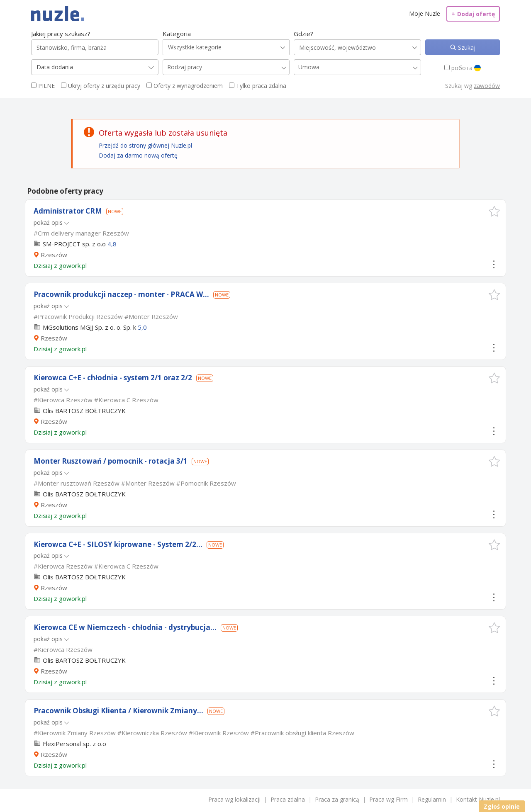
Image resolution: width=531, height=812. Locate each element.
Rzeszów (54, 255)
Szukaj (466, 47)
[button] (494, 211)
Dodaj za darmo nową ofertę (138, 155)
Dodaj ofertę (473, 14)
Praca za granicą (337, 799)
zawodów (487, 86)
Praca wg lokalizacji (234, 799)
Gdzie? (303, 34)
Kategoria (177, 34)
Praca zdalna (288, 799)
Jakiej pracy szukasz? (61, 34)
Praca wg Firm (389, 799)
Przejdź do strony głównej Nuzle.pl (145, 145)
